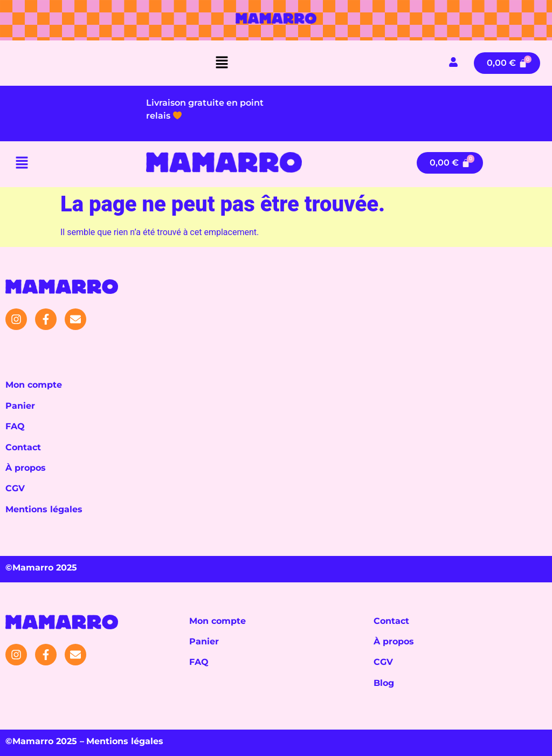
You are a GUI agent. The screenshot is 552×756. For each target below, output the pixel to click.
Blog (384, 683)
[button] (222, 63)
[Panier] (507, 63)
